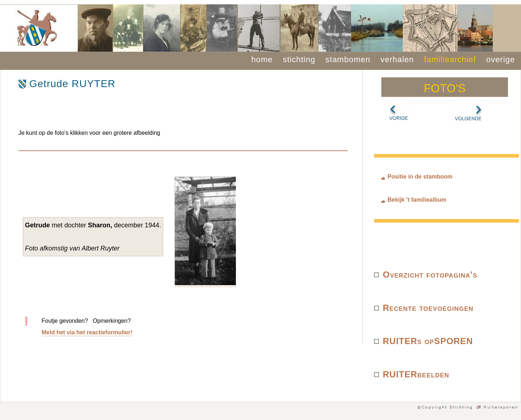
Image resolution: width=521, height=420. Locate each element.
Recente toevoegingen (428, 308)
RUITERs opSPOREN (428, 341)
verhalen (397, 59)
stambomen (348, 59)
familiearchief (450, 59)
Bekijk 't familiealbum (417, 200)
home (262, 59)
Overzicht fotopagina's (430, 275)
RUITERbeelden (416, 374)
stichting (299, 59)
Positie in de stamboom (420, 177)
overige (501, 59)
